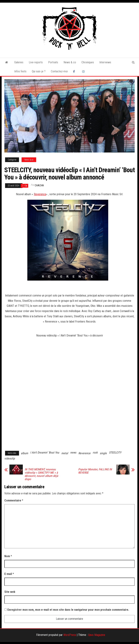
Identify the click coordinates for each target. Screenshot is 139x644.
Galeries (19, 62)
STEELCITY (115, 453)
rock (95, 453)
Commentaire (14, 500)
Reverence (40, 194)
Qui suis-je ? (39, 71)
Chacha (39, 185)
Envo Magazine (97, 635)
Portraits (53, 62)
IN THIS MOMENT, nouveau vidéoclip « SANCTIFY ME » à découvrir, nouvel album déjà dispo (41, 474)
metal (65, 453)
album (24, 453)
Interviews (105, 62)
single (103, 453)
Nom (8, 556)
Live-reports (36, 62)
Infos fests (20, 71)
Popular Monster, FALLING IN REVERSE (95, 471)
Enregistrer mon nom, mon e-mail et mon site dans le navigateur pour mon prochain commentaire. (68, 610)
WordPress (70, 635)
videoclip (10, 458)
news (73, 453)
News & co (70, 62)
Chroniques (88, 62)
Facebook (75, 71)
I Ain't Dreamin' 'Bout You (45, 453)
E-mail (9, 574)
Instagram (84, 71)
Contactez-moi (59, 71)
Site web (10, 592)
